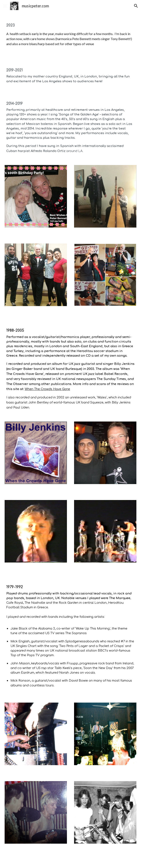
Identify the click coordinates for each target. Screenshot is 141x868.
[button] (5, 6)
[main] (71, 34)
